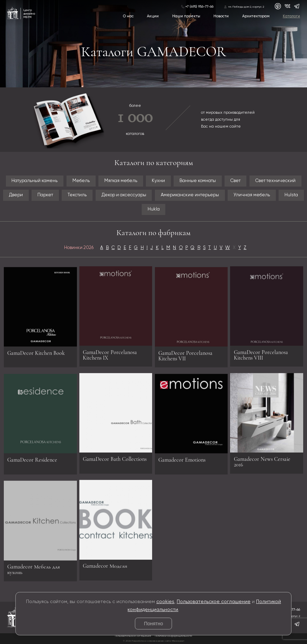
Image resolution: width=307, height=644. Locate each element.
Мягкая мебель (121, 181)
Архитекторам (256, 16)
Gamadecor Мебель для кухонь (34, 573)
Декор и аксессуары (124, 195)
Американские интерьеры (190, 195)
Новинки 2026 (79, 248)
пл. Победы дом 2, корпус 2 (246, 7)
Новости (221, 16)
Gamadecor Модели (105, 563)
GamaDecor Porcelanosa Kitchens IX (110, 352)
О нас (128, 16)
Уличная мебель (252, 195)
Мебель (81, 181)
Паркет (45, 195)
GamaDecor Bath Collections (115, 456)
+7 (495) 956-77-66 (199, 7)
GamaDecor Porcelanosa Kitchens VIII (261, 352)
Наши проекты (186, 16)
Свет (235, 181)
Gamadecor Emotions (182, 463)
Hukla (154, 209)
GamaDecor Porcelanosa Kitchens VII (185, 359)
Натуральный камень (34, 181)
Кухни (158, 181)
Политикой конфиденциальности (173, 636)
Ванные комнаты (198, 181)
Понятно (153, 624)
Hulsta (291, 195)
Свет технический (275, 181)
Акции (153, 16)
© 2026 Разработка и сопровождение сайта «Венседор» (154, 641)
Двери (16, 195)
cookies (165, 602)
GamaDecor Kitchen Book (36, 356)
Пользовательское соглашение (214, 602)
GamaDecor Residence (32, 463)
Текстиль (77, 195)
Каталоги (291, 16)
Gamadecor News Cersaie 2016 (262, 459)
